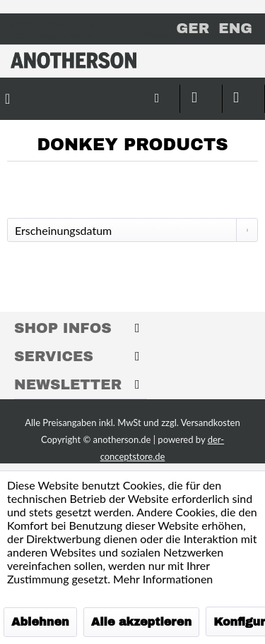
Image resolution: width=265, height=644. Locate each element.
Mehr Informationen (163, 579)
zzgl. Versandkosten (201, 423)
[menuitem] (117, 92)
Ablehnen (40, 622)
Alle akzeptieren (141, 622)
